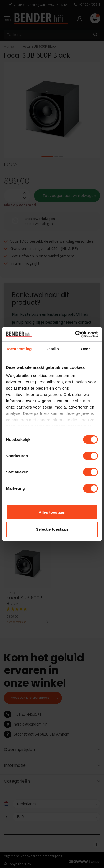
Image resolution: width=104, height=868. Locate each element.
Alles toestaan (52, 512)
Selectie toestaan (52, 529)
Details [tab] (52, 349)
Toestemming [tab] (19, 349)
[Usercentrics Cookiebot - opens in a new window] (75, 334)
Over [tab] (85, 349)
